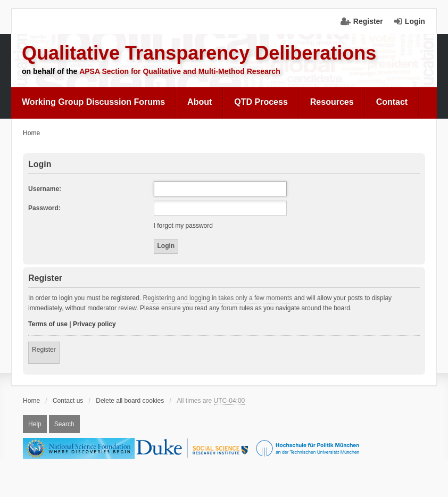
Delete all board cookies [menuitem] (130, 401)
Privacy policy (94, 324)
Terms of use (48, 324)
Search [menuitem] (64, 424)
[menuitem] (94, 102)
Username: (45, 189)
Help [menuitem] (35, 424)
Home (31, 401)
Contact (392, 102)
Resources (332, 102)
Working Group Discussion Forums (93, 102)
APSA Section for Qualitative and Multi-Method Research (180, 71)
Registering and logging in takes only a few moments (218, 298)
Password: (44, 208)
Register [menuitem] (368, 21)
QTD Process (261, 102)
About (200, 102)
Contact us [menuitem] (68, 401)
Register (44, 350)
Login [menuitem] (415, 21)
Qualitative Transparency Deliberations (199, 53)
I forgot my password (183, 226)
